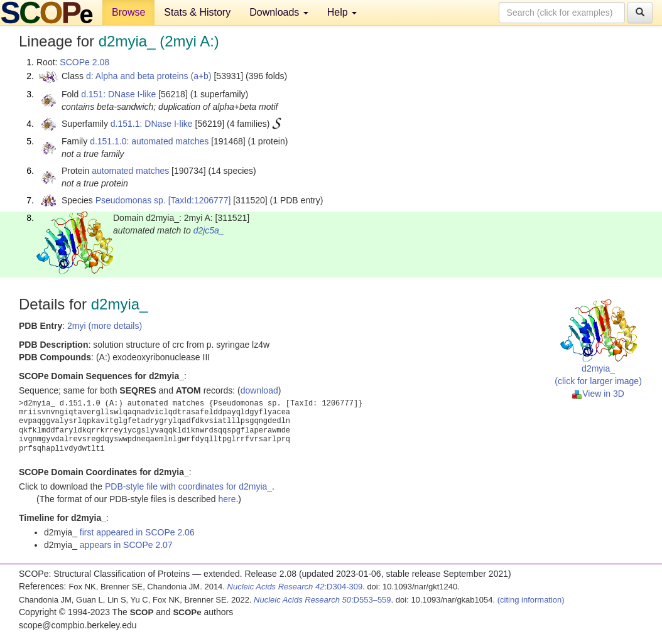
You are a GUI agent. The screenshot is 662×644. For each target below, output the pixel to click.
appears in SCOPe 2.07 (126, 545)
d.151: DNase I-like (118, 94)
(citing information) (531, 600)
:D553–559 (323, 600)
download (259, 390)
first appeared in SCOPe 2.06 (137, 532)
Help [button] (342, 12)
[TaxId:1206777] (200, 200)
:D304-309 (295, 587)
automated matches (130, 171)
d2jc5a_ (209, 230)
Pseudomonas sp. (131, 200)
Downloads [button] (279, 12)
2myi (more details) (105, 326)
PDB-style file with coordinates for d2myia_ (188, 486)
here (227, 499)
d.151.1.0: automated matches (149, 141)
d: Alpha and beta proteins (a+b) (149, 76)
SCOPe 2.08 (84, 62)
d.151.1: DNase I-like (152, 124)
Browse (128, 12)
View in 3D (598, 394)
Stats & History (197, 12)
